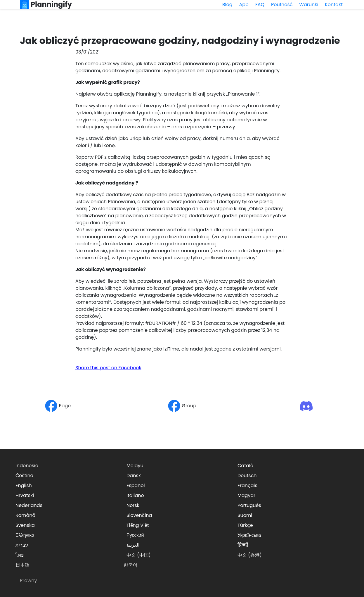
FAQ (260, 5)
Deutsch (247, 476)
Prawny (28, 580)
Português (249, 505)
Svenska (25, 525)
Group (182, 406)
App (244, 5)
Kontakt (334, 5)
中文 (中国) (139, 555)
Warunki (309, 5)
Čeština (24, 476)
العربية (133, 545)
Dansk (134, 476)
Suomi (245, 515)
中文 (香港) (250, 555)
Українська (249, 535)
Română (25, 515)
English (24, 485)
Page (58, 406)
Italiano (135, 495)
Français (247, 485)
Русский (135, 535)
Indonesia (27, 466)
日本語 (22, 565)
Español (136, 485)
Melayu (135, 466)
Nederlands (29, 505)
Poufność (282, 5)
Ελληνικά (25, 535)
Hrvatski (25, 495)
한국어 (131, 565)
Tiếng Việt (138, 525)
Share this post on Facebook (108, 368)
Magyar (246, 495)
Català (246, 466)
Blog (227, 5)
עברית (22, 545)
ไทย (20, 555)
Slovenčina (139, 515)
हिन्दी (243, 545)
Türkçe (245, 525)
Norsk (133, 505)
